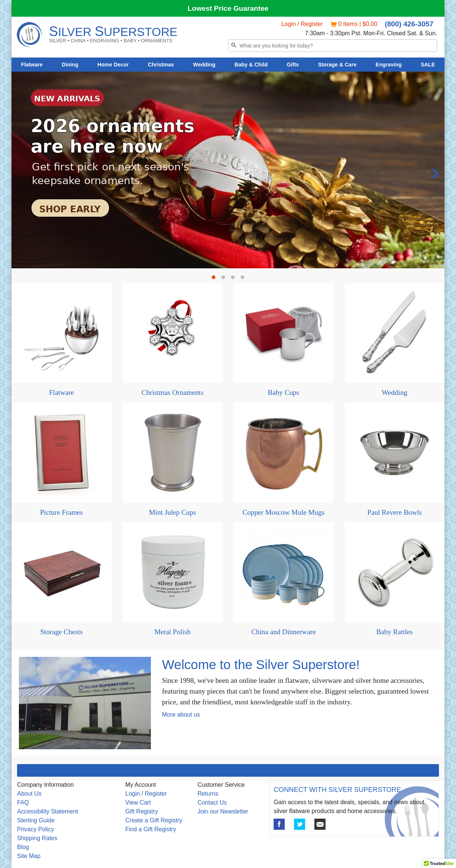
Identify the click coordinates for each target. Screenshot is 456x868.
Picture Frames (62, 512)
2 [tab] (225, 279)
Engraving (389, 65)
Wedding (204, 65)
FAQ (23, 803)
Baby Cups (283, 392)
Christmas (161, 65)
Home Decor (113, 65)
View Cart (138, 803)
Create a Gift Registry (154, 820)
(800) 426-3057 (409, 24)
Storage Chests (61, 632)
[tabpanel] (228, 72)
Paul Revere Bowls (395, 512)
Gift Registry (142, 811)
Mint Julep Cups (173, 512)
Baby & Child (251, 65)
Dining (70, 65)
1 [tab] (215, 279)
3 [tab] (235, 279)
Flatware (32, 65)
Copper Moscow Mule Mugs (283, 512)
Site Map (29, 856)
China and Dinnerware (284, 632)
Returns (208, 794)
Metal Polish (172, 632)
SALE (428, 65)
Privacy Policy (36, 829)
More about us (181, 715)
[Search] (333, 46)
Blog (23, 847)
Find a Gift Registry (151, 829)
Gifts (293, 65)
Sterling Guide (36, 820)
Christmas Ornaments (173, 392)
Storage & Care (337, 65)
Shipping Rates (37, 838)
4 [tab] (244, 279)
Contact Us (212, 803)
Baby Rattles (395, 632)
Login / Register (302, 24)
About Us (29, 794)
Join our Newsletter (223, 811)
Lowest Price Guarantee (228, 8)
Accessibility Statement (48, 811)
